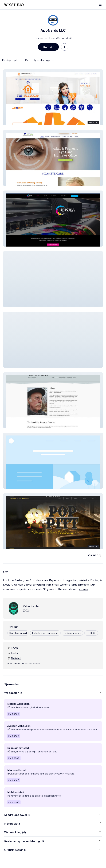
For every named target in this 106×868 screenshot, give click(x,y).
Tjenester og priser (44, 60)
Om (27, 60)
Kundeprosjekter (11, 60)
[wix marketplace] (14, 5)
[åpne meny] (100, 5)
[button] (53, 97)
